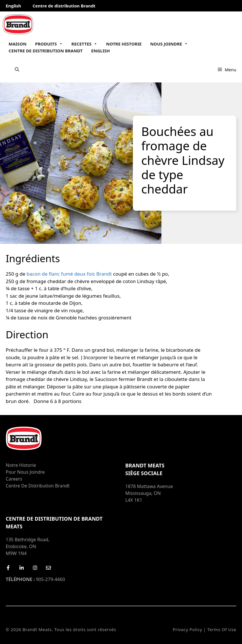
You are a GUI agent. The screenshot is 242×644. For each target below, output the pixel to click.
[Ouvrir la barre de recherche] (17, 70)
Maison (18, 44)
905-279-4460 (35, 579)
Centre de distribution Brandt (64, 6)
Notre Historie (124, 44)
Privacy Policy (187, 629)
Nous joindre (169, 44)
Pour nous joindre (25, 472)
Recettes (85, 44)
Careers (14, 479)
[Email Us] (48, 568)
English (13, 6)
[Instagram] (35, 568)
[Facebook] (8, 568)
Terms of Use (222, 629)
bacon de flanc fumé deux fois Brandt (69, 274)
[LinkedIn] (22, 568)
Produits (49, 44)
